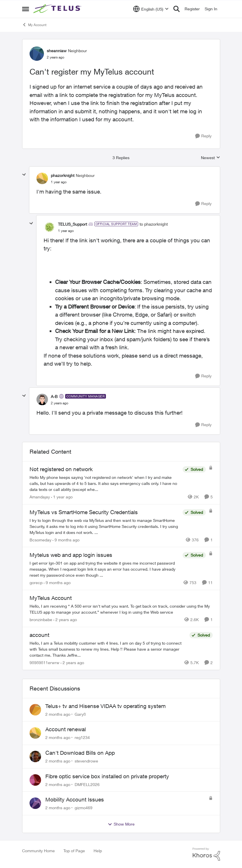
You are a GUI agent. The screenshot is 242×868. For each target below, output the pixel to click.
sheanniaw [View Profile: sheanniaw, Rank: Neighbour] (57, 51)
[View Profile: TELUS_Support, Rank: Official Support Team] (49, 227)
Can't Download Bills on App (80, 753)
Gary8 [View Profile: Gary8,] (80, 714)
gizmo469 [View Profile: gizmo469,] (84, 808)
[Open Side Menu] (26, 9)
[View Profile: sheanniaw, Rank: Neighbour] (37, 54)
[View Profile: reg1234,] (35, 733)
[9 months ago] (66, 540)
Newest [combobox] (211, 158)
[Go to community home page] (58, 9)
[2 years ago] (65, 620)
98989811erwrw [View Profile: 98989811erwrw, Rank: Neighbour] (44, 663)
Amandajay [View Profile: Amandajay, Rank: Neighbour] (40, 497)
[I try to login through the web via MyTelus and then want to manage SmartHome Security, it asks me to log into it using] (105, 526)
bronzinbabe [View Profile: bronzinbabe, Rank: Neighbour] (41, 620)
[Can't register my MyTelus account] (59, 182)
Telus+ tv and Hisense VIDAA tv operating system (105, 706)
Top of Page (74, 851)
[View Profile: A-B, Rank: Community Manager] (42, 399)
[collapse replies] (24, 175)
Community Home (38, 851)
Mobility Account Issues (75, 799)
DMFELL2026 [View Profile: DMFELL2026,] (87, 784)
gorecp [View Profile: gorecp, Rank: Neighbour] (36, 583)
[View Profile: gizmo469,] (35, 803)
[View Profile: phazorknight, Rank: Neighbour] (42, 178)
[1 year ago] (62, 497)
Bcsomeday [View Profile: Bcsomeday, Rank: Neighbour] (40, 540)
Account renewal (66, 729)
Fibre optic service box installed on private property (107, 776)
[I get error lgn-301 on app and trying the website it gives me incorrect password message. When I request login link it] (105, 569)
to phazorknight (154, 224)
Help (98, 851)
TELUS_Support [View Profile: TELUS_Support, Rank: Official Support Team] (72, 224)
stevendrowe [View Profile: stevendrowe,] (86, 761)
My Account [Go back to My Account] (34, 25)
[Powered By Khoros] (206, 854)
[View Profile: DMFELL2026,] (35, 780)
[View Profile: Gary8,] (35, 710)
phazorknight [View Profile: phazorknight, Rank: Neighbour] (63, 175)
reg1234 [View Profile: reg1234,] (82, 737)
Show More (121, 824)
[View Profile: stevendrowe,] (35, 756)
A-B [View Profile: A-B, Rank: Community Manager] (54, 396)
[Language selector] (151, 9)
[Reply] (203, 136)
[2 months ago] (58, 714)
